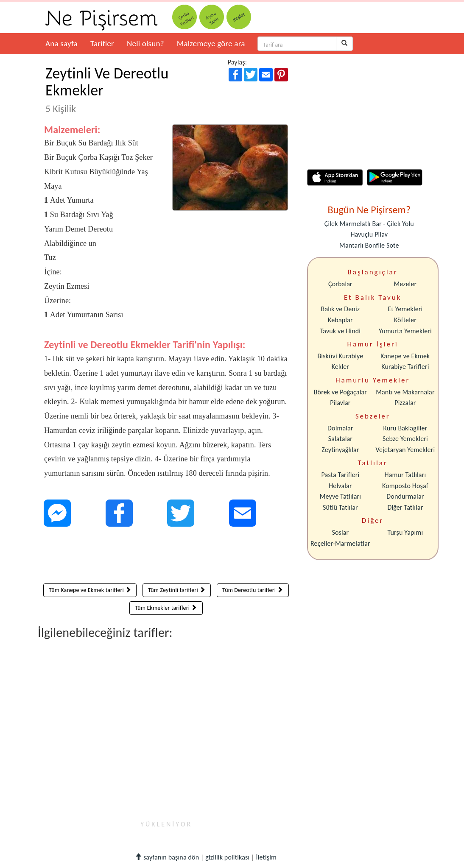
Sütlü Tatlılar (340, 507)
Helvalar (340, 486)
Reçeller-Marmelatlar (340, 543)
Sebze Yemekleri (405, 439)
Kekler (340, 367)
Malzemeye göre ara (211, 43)
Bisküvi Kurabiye (340, 356)
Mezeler (405, 284)
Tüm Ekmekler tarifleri (166, 608)
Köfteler (405, 320)
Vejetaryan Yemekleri (405, 450)
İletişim (266, 857)
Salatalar (340, 439)
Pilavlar (340, 403)
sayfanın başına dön (167, 857)
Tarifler (102, 43)
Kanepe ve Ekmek (405, 356)
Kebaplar (340, 320)
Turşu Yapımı (405, 532)
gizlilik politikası (227, 857)
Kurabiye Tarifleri (405, 367)
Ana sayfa (61, 43)
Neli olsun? (145, 43)
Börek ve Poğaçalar (340, 392)
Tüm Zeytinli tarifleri (177, 590)
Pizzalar (405, 403)
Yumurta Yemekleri (405, 331)
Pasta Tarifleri (341, 475)
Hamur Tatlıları (405, 475)
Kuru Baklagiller (405, 428)
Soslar (340, 532)
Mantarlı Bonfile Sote (369, 245)
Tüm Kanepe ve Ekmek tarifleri (90, 590)
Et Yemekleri (405, 309)
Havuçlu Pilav (369, 234)
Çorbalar (340, 284)
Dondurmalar (405, 496)
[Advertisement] (166, 557)
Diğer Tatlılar (405, 507)
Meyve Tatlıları (340, 496)
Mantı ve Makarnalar (405, 392)
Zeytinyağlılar (340, 450)
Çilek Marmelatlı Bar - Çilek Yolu (369, 224)
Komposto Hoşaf (405, 486)
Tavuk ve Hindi (340, 331)
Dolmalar (340, 428)
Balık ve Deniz (341, 309)
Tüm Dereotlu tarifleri (253, 590)
